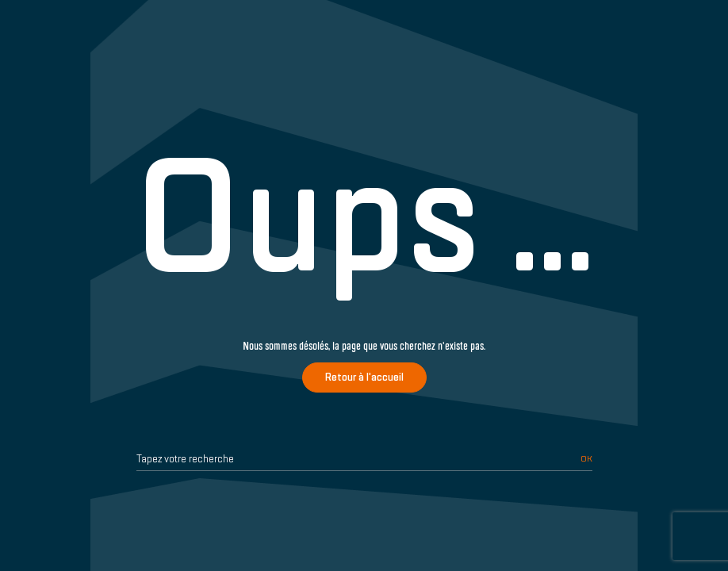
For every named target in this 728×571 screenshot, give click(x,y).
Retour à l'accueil (364, 377)
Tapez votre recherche (185, 459)
